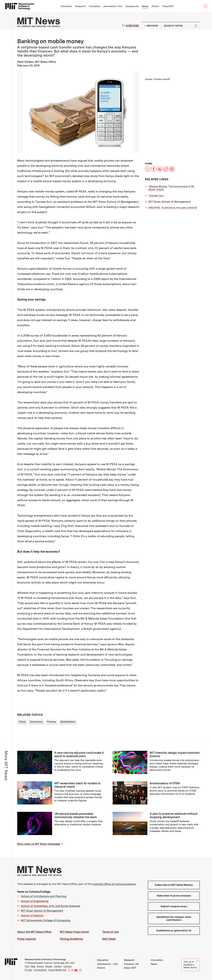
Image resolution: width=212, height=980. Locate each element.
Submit (196, 26)
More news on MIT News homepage (39, 844)
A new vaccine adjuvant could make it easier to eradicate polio (79, 754)
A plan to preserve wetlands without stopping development (174, 815)
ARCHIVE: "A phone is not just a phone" (173, 208)
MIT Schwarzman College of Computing (46, 920)
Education (66, 6)
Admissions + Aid (113, 6)
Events (40, 966)
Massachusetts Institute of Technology (45, 959)
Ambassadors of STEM (165, 783)
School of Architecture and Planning (44, 896)
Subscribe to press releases (174, 896)
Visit (27, 966)
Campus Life (132, 6)
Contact (68, 966)
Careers (58, 966)
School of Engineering (35, 901)
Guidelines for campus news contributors (174, 918)
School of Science (32, 915)
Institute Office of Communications (114, 884)
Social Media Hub (57, 970)
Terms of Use (110, 932)
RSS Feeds (109, 939)
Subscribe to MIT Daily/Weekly (174, 885)
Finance (51, 722)
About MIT (168, 6)
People (49, 966)
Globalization (68, 722)
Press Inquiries (27, 939)
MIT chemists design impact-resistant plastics (175, 754)
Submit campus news (174, 906)
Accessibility (40, 970)
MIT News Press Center (74, 932)
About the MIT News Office (34, 932)
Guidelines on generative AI (174, 930)
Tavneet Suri (156, 196)
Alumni (155, 6)
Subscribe (132, 26)
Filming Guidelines (71, 939)
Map (33, 966)
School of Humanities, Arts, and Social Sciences (50, 906)
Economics (36, 722)
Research (80, 6)
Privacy (28, 970)
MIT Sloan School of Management (170, 201)
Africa (22, 722)
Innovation (94, 6)
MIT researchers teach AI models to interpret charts (77, 785)
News (145, 6)
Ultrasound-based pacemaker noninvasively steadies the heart (76, 815)
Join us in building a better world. (191, 965)
